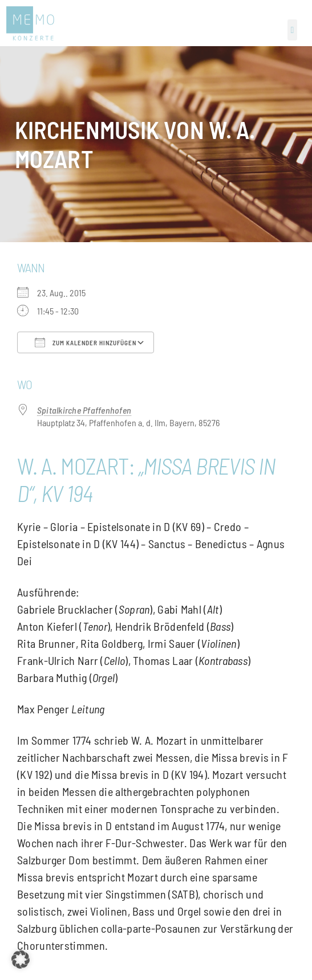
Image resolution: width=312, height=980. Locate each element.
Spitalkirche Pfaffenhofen (84, 410)
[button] (292, 30)
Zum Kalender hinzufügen (86, 342)
